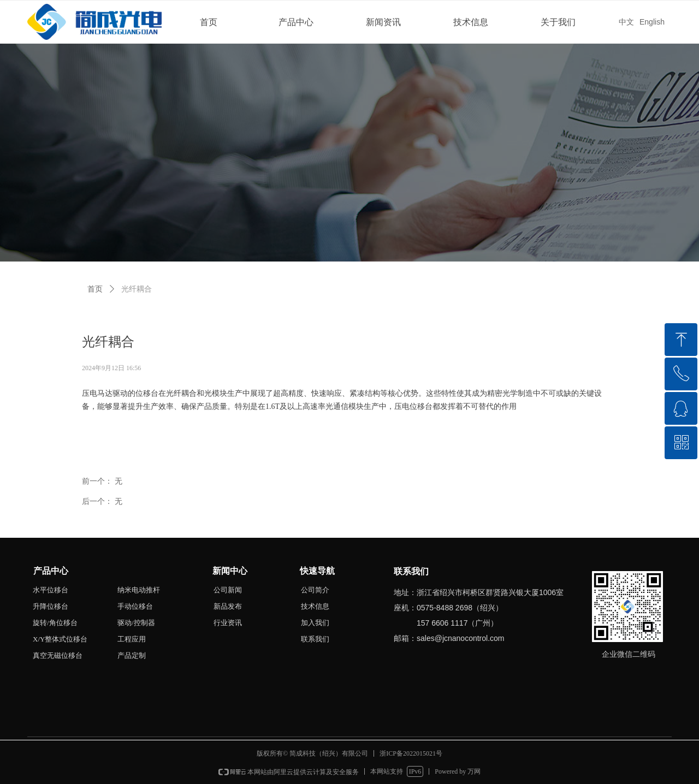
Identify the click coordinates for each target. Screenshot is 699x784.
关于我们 (558, 22)
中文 (626, 22)
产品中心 (296, 22)
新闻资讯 (383, 22)
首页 (209, 22)
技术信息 (471, 22)
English (652, 22)
